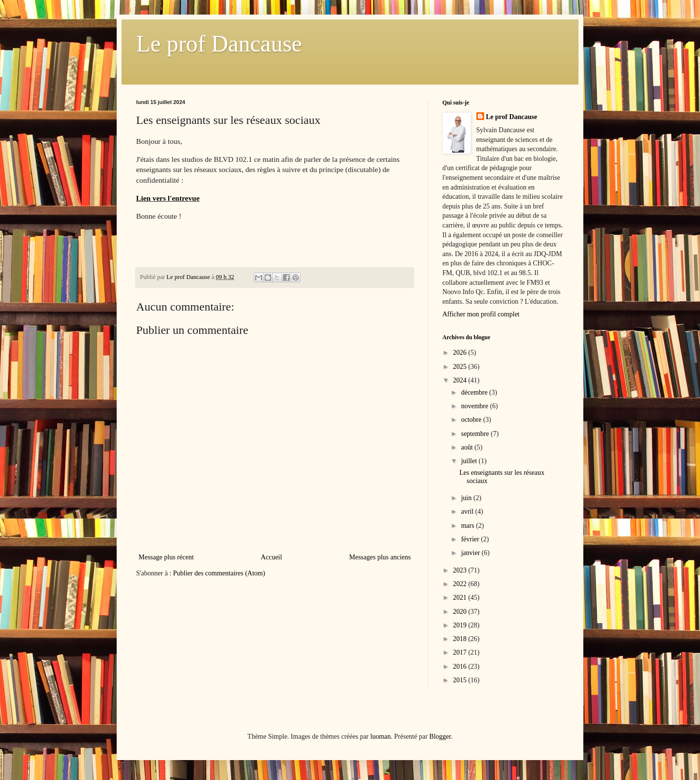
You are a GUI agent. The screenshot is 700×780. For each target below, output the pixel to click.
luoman (381, 737)
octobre (472, 420)
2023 (461, 570)
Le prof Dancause (219, 43)
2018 (461, 639)
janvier (471, 553)
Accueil (272, 557)
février (471, 539)
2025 (461, 367)
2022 (461, 584)
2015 (461, 680)
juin (467, 498)
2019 (461, 625)
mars (468, 526)
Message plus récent (166, 557)
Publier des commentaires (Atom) (219, 573)
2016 (461, 667)
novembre (475, 406)
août (468, 447)
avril (468, 511)
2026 (461, 353)
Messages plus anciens (380, 557)
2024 (461, 380)
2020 (461, 612)
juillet (470, 461)
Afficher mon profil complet (481, 314)
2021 (461, 598)
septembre (476, 434)
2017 (461, 652)
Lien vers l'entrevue (168, 198)
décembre (475, 392)
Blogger (440, 737)
